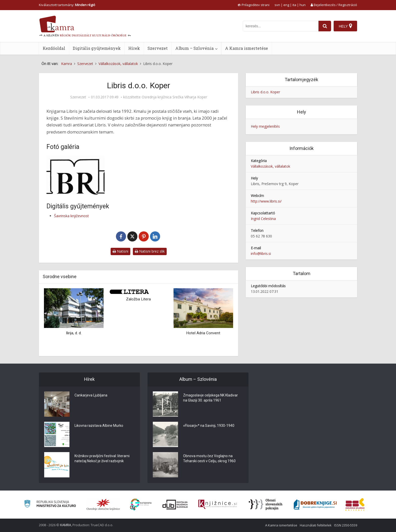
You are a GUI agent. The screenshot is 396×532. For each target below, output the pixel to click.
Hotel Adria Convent (203, 333)
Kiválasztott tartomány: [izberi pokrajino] (67, 5)
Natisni (120, 251)
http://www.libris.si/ (266, 201)
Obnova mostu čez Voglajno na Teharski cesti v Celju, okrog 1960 (209, 458)
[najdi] (325, 26)
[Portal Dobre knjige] (315, 504)
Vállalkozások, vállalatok (270, 166)
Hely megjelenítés (265, 126)
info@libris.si (261, 253)
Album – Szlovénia (194, 48)
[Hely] (345, 26)
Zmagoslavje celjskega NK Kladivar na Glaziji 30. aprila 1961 (211, 398)
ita (294, 5)
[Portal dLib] (175, 504)
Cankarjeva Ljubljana (91, 395)
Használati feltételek (316, 525)
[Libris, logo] (76, 175)
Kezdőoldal (54, 48)
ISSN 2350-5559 (346, 525)
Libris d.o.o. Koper (265, 92)
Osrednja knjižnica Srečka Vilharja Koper (174, 97)
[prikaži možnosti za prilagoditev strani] (254, 5)
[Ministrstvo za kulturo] (50, 505)
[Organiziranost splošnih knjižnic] (103, 504)
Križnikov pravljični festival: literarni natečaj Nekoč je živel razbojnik (102, 458)
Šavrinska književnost (71, 216)
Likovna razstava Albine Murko (99, 426)
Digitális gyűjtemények (97, 48)
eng (286, 5)
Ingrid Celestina (263, 219)
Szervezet (158, 48)
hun (303, 5)
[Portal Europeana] (141, 505)
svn (277, 5)
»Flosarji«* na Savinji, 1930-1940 (209, 426)
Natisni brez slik (150, 251)
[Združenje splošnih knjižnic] (355, 504)
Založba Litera (138, 299)
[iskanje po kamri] (281, 26)
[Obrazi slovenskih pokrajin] (266, 504)
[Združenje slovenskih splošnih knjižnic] (218, 504)
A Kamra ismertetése (246, 48)
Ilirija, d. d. (74, 333)
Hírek (134, 48)
